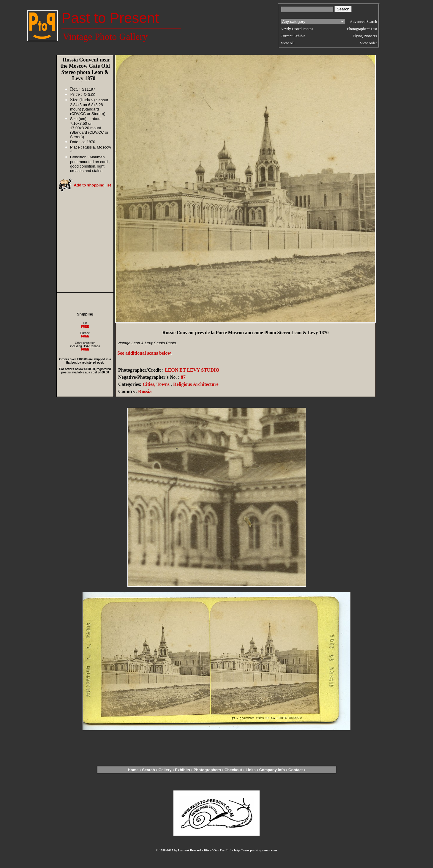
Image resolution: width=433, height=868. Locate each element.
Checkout (233, 770)
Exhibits (182, 770)
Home (133, 770)
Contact (295, 770)
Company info (273, 770)
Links (251, 770)
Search (148, 770)
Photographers (207, 770)
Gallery (165, 770)
